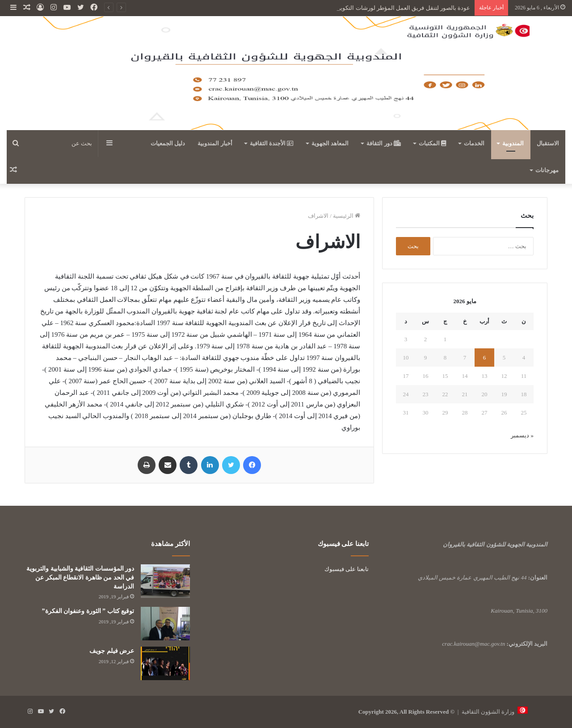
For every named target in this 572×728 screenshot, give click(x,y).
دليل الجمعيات (168, 143)
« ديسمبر (522, 435)
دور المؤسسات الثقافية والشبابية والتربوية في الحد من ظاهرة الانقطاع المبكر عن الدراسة (80, 577)
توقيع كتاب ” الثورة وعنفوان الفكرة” (88, 611)
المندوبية (513, 143)
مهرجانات (547, 170)
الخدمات (474, 143)
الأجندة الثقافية (272, 143)
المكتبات (432, 143)
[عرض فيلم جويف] (165, 663)
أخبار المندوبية (215, 143)
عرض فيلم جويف (112, 651)
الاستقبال (548, 143)
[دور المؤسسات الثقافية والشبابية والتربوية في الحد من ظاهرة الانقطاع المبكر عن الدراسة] (165, 581)
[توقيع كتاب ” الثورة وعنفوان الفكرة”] (165, 624)
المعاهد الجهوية (330, 143)
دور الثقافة (384, 143)
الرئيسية (347, 216)
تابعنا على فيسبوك (347, 569)
